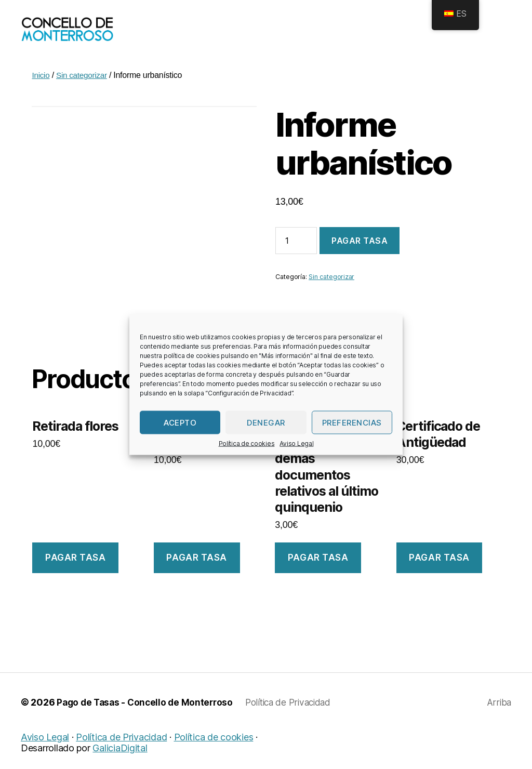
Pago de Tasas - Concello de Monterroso (148, 718)
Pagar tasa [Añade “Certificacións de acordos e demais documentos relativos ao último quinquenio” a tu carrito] (318, 573)
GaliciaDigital (120, 764)
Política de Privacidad (296, 718)
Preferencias (352, 422)
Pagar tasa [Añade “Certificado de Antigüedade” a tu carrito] (439, 573)
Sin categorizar (84, 91)
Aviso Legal (296, 443)
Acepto (180, 422)
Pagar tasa (360, 256)
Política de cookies (247, 443)
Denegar (266, 422)
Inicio (41, 91)
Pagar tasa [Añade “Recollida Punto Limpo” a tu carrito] (197, 573)
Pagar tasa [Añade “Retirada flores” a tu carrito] (76, 573)
